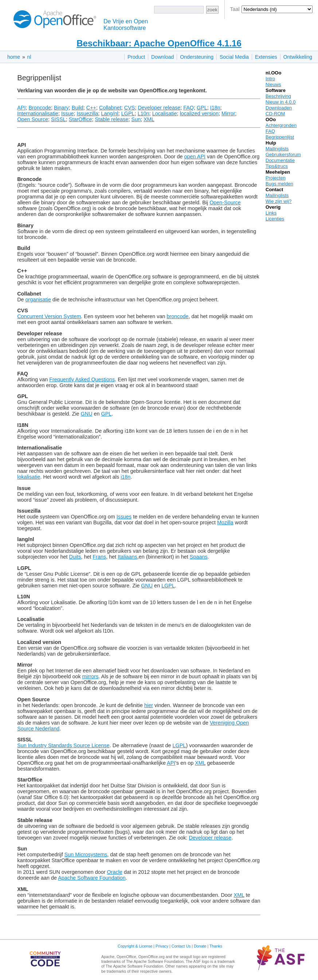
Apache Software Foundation (92, 878)
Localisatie (165, 113)
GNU (87, 414)
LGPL (128, 113)
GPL (202, 108)
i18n (125, 477)
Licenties (275, 219)
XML (149, 119)
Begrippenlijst (280, 137)
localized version (199, 113)
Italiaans (127, 557)
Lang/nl (110, 113)
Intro (270, 79)
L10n (144, 113)
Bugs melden (279, 184)
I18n (215, 108)
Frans (99, 557)
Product (136, 57)
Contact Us (181, 946)
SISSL (58, 119)
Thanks (216, 946)
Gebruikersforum (283, 155)
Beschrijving (278, 96)
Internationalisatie (38, 113)
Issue (67, 113)
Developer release (159, 108)
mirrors (91, 676)
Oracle (115, 872)
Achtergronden (281, 125)
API (21, 108)
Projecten (276, 178)
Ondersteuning (197, 57)
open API (195, 157)
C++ (91, 108)
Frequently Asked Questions (82, 379)
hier (149, 705)
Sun (136, 119)
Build (78, 108)
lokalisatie (29, 477)
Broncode (40, 108)
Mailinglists (277, 149)
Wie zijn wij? (279, 201)
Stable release (112, 119)
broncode (178, 316)
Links (271, 213)
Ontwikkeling (298, 57)
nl (29, 57)
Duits (75, 557)
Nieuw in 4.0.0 (280, 102)
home (14, 57)
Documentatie (280, 160)
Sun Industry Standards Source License (63, 745)
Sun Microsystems (86, 854)
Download (162, 57)
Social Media (234, 57)
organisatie (38, 300)
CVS (130, 108)
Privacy (162, 946)
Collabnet (110, 108)
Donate (200, 946)
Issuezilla (87, 113)
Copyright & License (135, 946)
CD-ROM (275, 114)
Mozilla (225, 522)
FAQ (189, 108)
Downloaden (279, 108)
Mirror (228, 113)
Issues (124, 517)
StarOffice (81, 119)
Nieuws (273, 84)
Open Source (33, 119)
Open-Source (225, 202)
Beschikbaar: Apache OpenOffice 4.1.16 (159, 43)
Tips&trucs (277, 166)
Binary (61, 108)
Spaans (199, 557)
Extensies (266, 57)
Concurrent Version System (49, 316)
